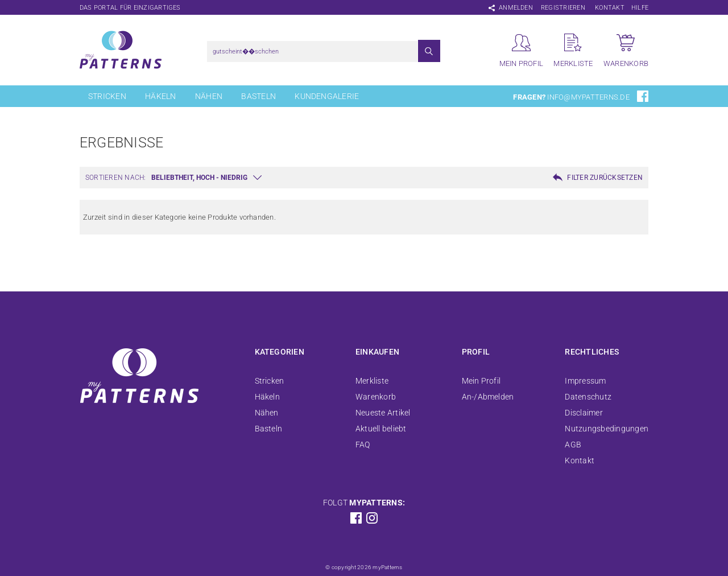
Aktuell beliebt (381, 429)
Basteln (258, 96)
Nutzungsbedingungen (607, 429)
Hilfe (640, 8)
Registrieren (563, 8)
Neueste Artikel (383, 413)
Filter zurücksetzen (605, 178)
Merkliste (372, 381)
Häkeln (160, 96)
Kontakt (610, 8)
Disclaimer (584, 413)
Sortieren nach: (116, 178)
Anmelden (516, 8)
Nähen (209, 96)
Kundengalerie (327, 96)
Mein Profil (481, 381)
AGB (573, 445)
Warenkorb (376, 397)
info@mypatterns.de (588, 97)
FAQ (363, 445)
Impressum (585, 381)
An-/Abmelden (488, 397)
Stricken (107, 96)
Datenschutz (588, 397)
